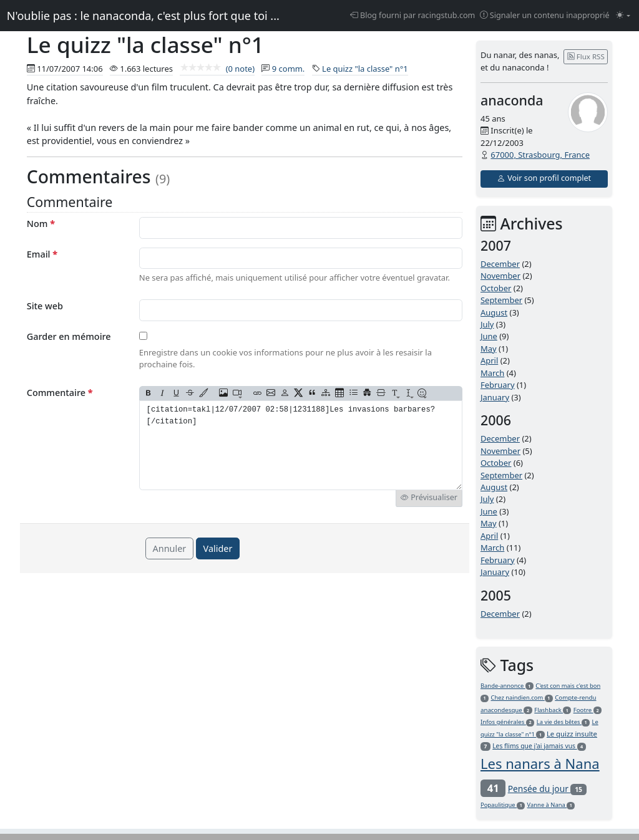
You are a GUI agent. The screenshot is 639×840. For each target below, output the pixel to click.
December (500, 264)
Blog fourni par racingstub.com (413, 15)
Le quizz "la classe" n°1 (365, 69)
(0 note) (217, 69)
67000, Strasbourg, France (540, 155)
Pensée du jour (547, 789)
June (489, 336)
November (500, 276)
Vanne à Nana (551, 805)
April (489, 360)
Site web (45, 306)
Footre (588, 710)
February (498, 385)
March (492, 373)
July (487, 324)
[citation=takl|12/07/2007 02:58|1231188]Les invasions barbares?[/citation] (301, 445)
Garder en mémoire (69, 336)
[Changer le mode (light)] (623, 16)
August (494, 312)
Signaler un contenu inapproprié (545, 15)
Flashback (553, 710)
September (501, 300)
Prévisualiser (429, 497)
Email (42, 254)
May (489, 349)
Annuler (170, 548)
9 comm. (289, 69)
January (495, 397)
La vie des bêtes (563, 722)
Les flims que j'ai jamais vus (539, 746)
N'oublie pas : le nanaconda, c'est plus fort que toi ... (143, 16)
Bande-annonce (507, 686)
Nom (41, 224)
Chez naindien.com (522, 698)
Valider (218, 548)
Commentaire (60, 393)
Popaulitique (503, 805)
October (496, 288)
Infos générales (507, 722)
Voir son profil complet (544, 178)
